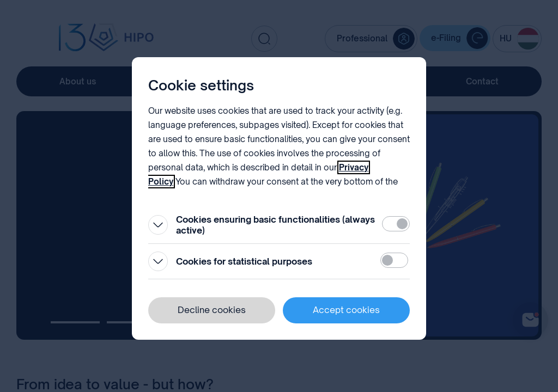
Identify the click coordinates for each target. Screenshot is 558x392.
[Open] (158, 225)
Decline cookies (212, 310)
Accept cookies (346, 310)
